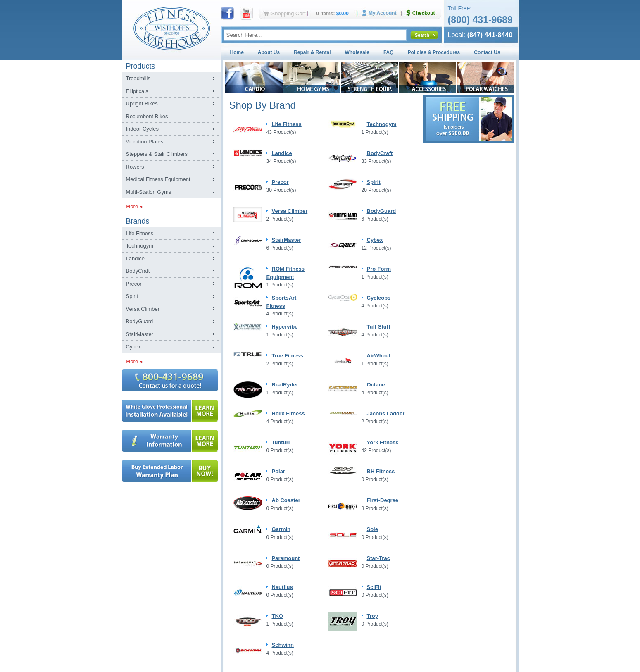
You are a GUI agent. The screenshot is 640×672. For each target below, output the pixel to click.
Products (141, 66)
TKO (277, 616)
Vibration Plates (145, 142)
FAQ (389, 52)
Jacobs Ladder (386, 413)
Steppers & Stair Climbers (157, 154)
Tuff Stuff (379, 327)
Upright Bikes (142, 104)
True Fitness (288, 356)
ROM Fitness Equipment (286, 273)
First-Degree (383, 500)
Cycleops (379, 298)
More (132, 206)
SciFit (374, 587)
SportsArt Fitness (282, 302)
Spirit (132, 296)
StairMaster (140, 334)
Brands (138, 221)
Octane (376, 385)
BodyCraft (138, 271)
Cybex (134, 347)
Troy (372, 616)
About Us (269, 52)
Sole (372, 529)
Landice (136, 259)
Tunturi (281, 442)
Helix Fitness (288, 413)
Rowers (135, 167)
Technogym (140, 246)
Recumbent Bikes (147, 116)
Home (237, 52)
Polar (279, 471)
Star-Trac (378, 558)
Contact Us (487, 52)
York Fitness (383, 442)
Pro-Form (379, 269)
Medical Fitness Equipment (158, 179)
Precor (134, 284)
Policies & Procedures (434, 52)
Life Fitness (140, 233)
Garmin (281, 529)
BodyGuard (140, 321)
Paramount (286, 558)
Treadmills (138, 78)
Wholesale (357, 52)
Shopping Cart (289, 13)
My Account (382, 13)
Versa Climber (143, 309)
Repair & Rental (312, 52)
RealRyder (285, 385)
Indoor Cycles (142, 129)
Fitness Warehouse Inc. (171, 28)
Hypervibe (285, 327)
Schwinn (283, 645)
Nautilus (282, 587)
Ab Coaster (286, 500)
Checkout (424, 13)
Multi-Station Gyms (149, 192)
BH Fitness (381, 471)
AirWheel (378, 356)
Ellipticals (137, 91)
